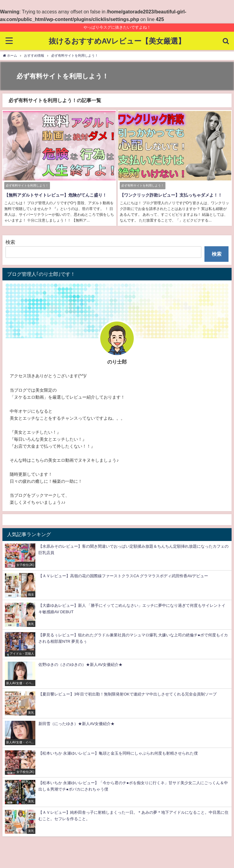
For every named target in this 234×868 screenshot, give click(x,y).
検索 (10, 241)
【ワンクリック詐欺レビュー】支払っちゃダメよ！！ (170, 195)
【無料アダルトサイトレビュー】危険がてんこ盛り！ (55, 195)
